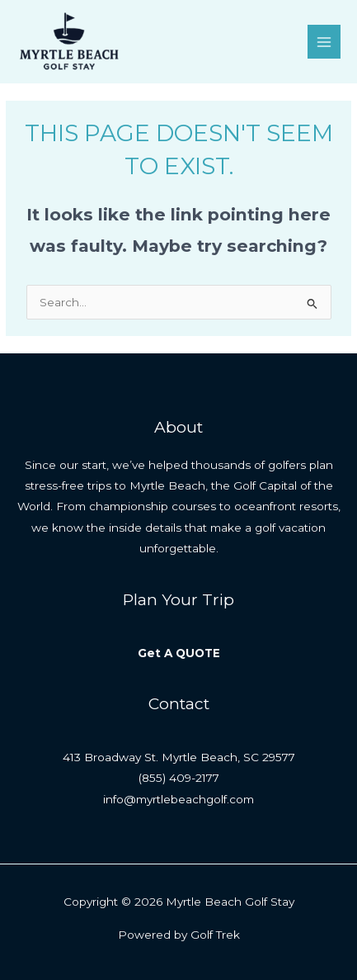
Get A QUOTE (179, 653)
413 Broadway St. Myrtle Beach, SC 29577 (179, 757)
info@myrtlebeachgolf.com (178, 799)
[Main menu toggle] (324, 42)
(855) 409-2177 (179, 778)
